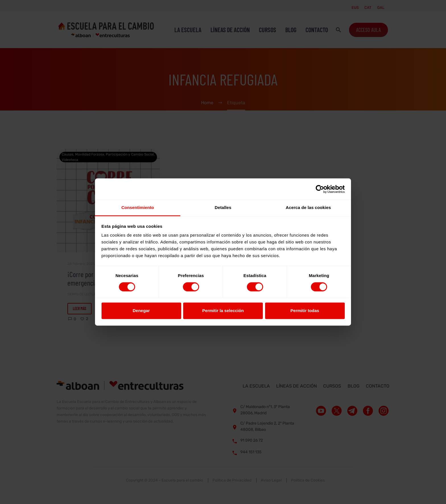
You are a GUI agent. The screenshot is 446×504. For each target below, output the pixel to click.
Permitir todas (305, 311)
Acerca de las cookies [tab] (308, 207)
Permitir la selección (223, 311)
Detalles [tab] (223, 207)
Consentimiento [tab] (138, 207)
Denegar (141, 311)
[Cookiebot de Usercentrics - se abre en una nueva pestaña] (320, 189)
